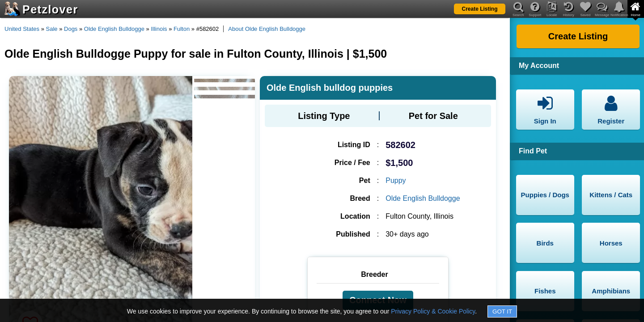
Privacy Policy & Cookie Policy (433, 311)
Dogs (71, 29)
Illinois (159, 29)
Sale (52, 29)
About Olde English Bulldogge (267, 29)
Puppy (396, 180)
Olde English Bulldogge (114, 29)
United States (22, 29)
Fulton (182, 29)
